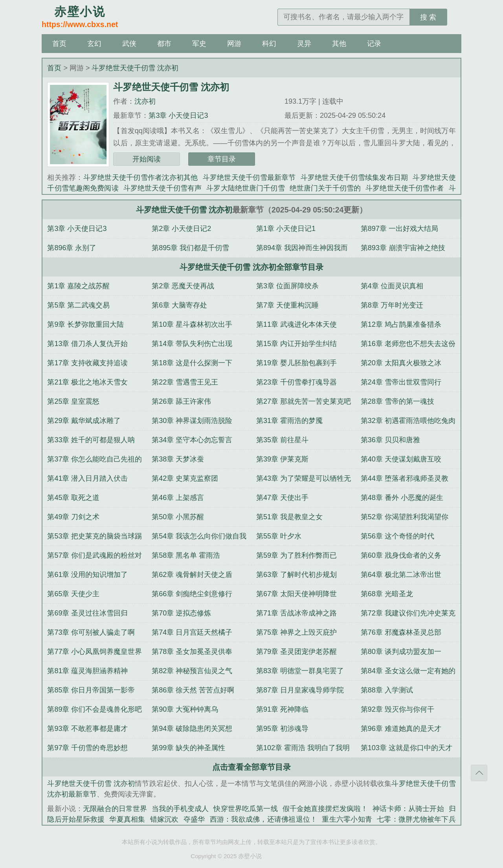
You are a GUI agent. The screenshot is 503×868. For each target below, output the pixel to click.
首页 (59, 44)
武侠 (129, 44)
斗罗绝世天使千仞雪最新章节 (249, 178)
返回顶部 (479, 773)
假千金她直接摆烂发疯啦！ (325, 809)
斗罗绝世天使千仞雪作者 (405, 188)
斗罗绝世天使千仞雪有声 (163, 188)
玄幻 (94, 44)
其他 (339, 44)
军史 (199, 44)
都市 (164, 44)
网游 (234, 44)
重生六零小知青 (347, 819)
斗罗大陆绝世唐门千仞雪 (246, 188)
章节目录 (222, 159)
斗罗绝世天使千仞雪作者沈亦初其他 (141, 178)
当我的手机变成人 (180, 809)
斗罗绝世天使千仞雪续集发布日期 (354, 178)
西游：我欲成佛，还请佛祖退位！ (264, 819)
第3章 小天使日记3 (178, 115)
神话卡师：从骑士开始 (408, 809)
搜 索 (428, 17)
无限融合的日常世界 (115, 809)
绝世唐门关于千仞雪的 (325, 188)
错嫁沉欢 (164, 819)
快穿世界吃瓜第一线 (245, 809)
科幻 (269, 44)
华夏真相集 (127, 819)
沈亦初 (145, 101)
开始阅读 (147, 159)
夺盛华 (194, 819)
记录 (374, 44)
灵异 (304, 44)
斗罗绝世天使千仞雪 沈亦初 (135, 68)
